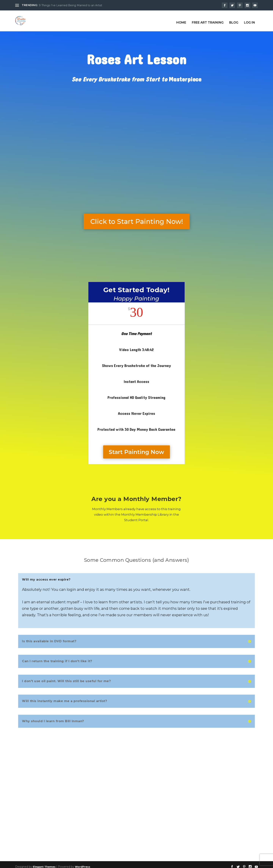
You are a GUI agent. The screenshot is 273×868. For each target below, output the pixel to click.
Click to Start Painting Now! (137, 218)
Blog (234, 19)
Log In (249, 19)
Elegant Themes (44, 863)
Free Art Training (208, 19)
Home (181, 19)
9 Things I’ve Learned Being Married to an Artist (71, 5)
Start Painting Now (136, 449)
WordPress (83, 863)
